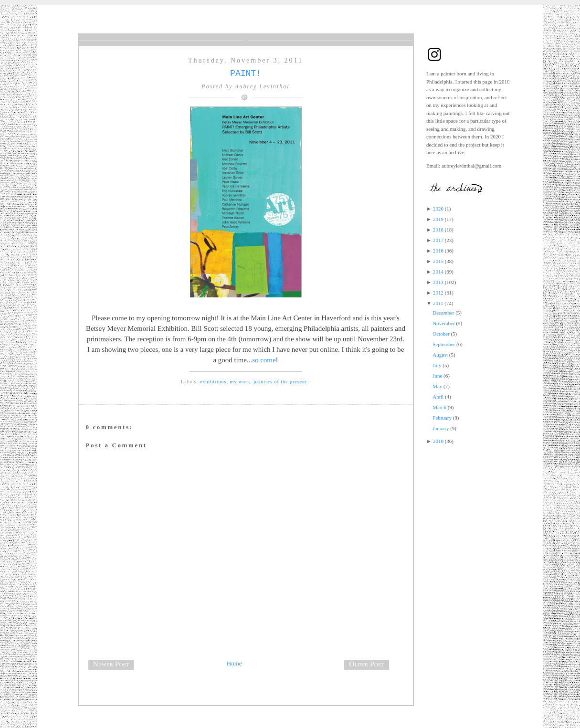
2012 (438, 293)
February (442, 418)
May (437, 386)
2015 (438, 261)
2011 (438, 303)
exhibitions (213, 382)
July (437, 365)
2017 (438, 240)
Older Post (366, 664)
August (440, 355)
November (443, 323)
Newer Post (111, 664)
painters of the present (280, 382)
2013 (438, 282)
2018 (438, 230)
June (437, 376)
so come (264, 360)
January (441, 428)
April (438, 397)
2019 (438, 219)
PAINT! (246, 74)
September (444, 344)
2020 (438, 209)
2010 (438, 441)
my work (240, 382)
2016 (438, 251)
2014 (438, 272)
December (443, 313)
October (441, 334)
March (439, 407)
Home (234, 663)
